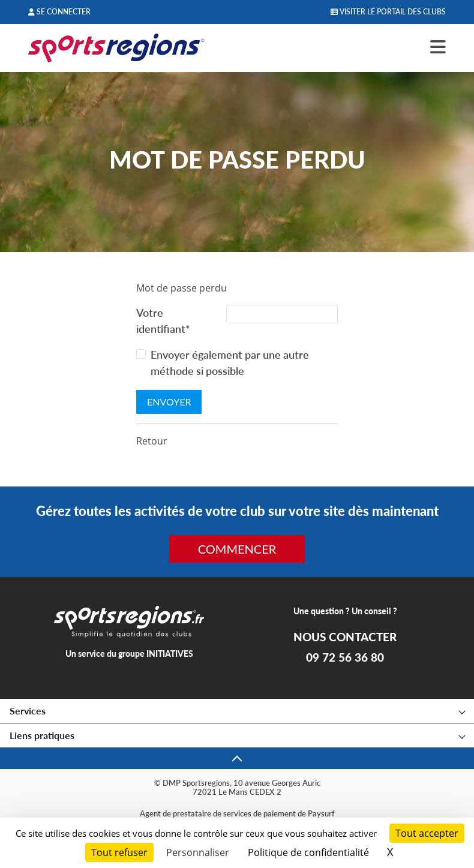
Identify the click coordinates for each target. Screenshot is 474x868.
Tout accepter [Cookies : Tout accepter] (427, 833)
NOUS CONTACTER (345, 637)
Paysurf (321, 813)
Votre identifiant (163, 321)
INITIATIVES (170, 654)
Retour (152, 441)
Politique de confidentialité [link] (308, 852)
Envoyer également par (230, 363)
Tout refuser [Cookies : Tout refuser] (119, 852)
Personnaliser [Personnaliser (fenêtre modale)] (198, 852)
